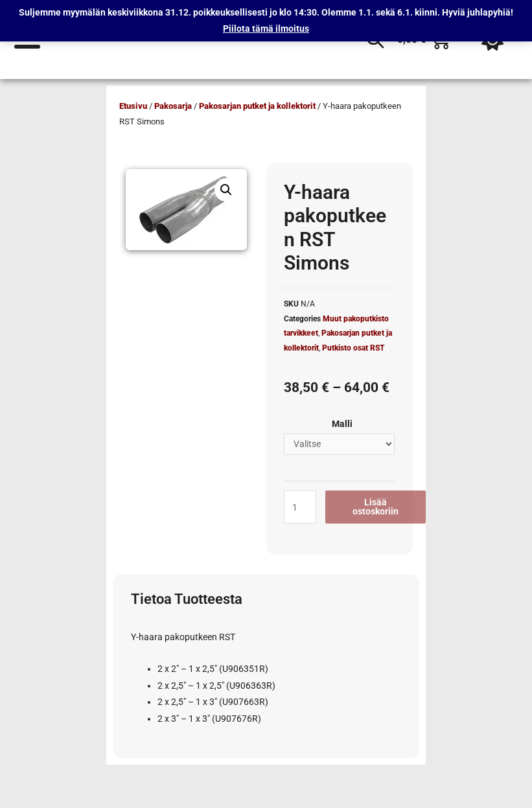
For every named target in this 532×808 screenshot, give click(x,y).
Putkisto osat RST (353, 348)
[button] (226, 190)
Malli (342, 424)
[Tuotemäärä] (300, 507)
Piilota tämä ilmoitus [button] (266, 29)
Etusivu (133, 106)
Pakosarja (173, 106)
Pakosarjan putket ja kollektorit (257, 106)
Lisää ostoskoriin (376, 507)
